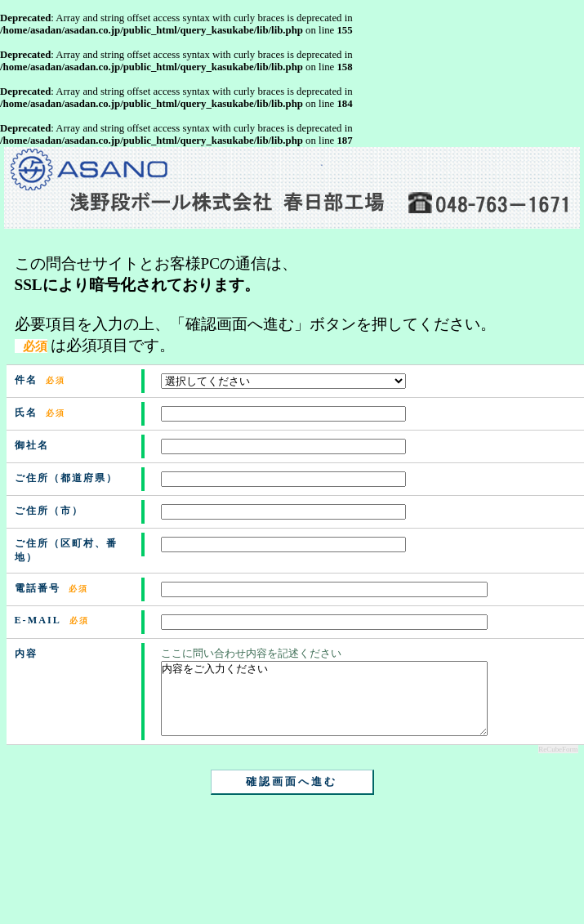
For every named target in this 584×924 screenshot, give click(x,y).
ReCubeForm (558, 764)
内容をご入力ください (324, 706)
